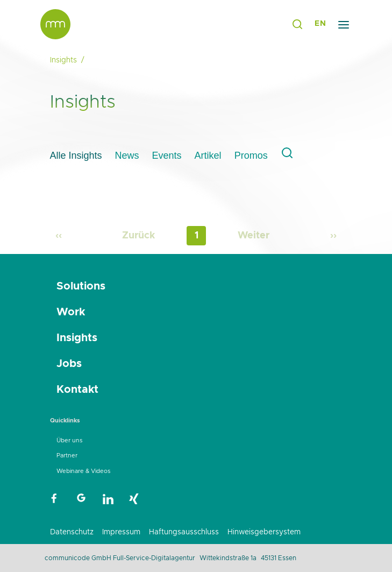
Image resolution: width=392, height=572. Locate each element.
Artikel (208, 156)
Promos (251, 156)
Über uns (69, 440)
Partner (67, 456)
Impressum (121, 532)
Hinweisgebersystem (264, 532)
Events (167, 156)
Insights (77, 338)
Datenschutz (72, 532)
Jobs (69, 364)
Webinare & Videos (83, 471)
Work (71, 312)
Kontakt (77, 390)
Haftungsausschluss (184, 532)
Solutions (81, 286)
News (127, 156)
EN (320, 24)
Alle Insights (76, 156)
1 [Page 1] (197, 236)
